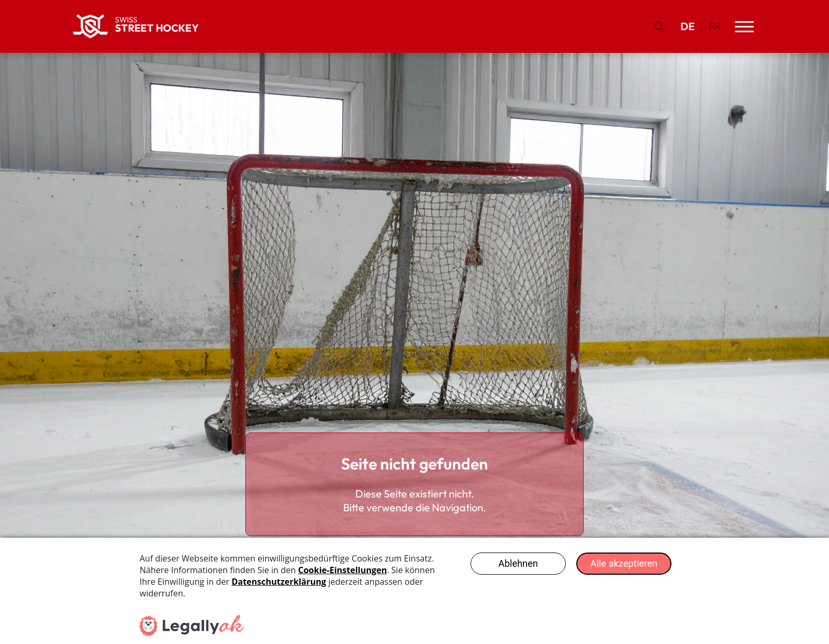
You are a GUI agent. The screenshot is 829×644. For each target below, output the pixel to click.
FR (715, 26)
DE (688, 26)
